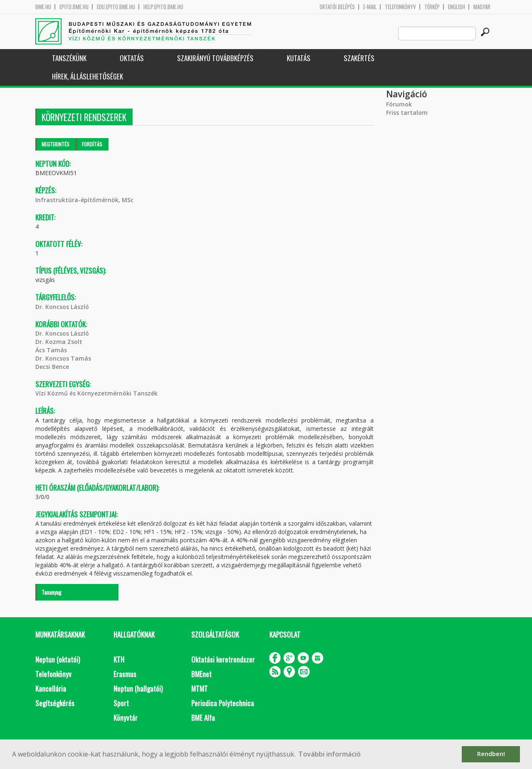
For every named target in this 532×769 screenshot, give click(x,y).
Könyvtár (126, 718)
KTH (119, 659)
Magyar (482, 7)
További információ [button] (330, 754)
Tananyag (52, 592)
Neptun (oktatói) (58, 659)
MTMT (199, 689)
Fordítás (92, 144)
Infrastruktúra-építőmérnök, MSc (84, 200)
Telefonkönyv (400, 7)
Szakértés (359, 58)
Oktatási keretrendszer (223, 659)
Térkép (432, 7)
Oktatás (132, 58)
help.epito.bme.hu (163, 7)
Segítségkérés (55, 703)
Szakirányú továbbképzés (215, 58)
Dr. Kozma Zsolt (59, 342)
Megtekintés (55, 144)
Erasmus (125, 674)
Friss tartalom (407, 113)
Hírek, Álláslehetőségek (87, 76)
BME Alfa (203, 718)
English (457, 7)
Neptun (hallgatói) (138, 689)
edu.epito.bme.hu (116, 7)
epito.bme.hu (74, 7)
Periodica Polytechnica (223, 703)
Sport (121, 703)
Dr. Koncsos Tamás (63, 358)
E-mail (370, 7)
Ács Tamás (51, 350)
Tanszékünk (69, 58)
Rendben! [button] (491, 754)
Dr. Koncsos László (62, 307)
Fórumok (399, 104)
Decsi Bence (52, 367)
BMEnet (201, 674)
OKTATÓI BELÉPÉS (337, 7)
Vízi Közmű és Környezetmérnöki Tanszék (96, 393)
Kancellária (51, 689)
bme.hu (43, 7)
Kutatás (299, 58)
